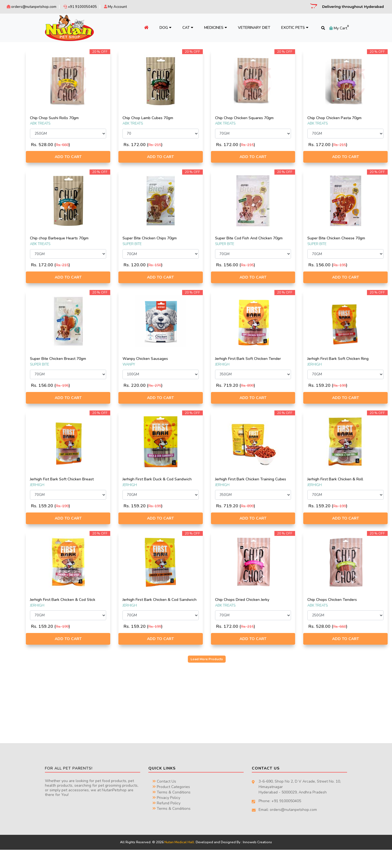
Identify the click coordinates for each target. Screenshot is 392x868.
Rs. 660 (128, 145)
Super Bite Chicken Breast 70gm (124, 363)
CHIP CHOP (17, 101)
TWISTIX (15, 88)
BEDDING (16, 155)
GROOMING (17, 167)
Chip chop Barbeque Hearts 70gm (125, 238)
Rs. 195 (280, 270)
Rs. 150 (204, 265)
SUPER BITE (17, 69)
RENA (13, 95)
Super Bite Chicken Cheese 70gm (353, 238)
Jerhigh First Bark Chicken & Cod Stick (123, 616)
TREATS (14, 199)
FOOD (13, 135)
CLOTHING (16, 161)
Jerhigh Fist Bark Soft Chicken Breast (121, 491)
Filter (72, 234)
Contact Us (164, 800)
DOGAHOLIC (18, 82)
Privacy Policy (166, 816)
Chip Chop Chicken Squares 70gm (277, 118)
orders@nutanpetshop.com (32, 7)
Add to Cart (125, 157)
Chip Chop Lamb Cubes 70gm (197, 118)
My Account (115, 7)
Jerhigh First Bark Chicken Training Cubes (277, 491)
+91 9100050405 (80, 7)
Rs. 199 (356, 395)
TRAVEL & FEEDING (23, 193)
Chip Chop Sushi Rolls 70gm (120, 118)
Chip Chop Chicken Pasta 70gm (351, 118)
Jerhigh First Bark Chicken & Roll (352, 488)
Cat (182, 28)
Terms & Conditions (171, 811)
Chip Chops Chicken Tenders (349, 613)
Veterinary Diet (248, 28)
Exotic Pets (289, 28)
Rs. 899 (280, 395)
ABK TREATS (18, 114)
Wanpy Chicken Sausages (195, 363)
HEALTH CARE (19, 174)
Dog (159, 28)
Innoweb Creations (257, 861)
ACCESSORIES (19, 142)
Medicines (209, 28)
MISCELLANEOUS (22, 180)
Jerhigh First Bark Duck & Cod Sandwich (197, 491)
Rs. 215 (204, 145)
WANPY (14, 108)
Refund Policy (166, 822)
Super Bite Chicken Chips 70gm (199, 238)
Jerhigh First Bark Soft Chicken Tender (274, 366)
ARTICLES (16, 148)
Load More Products (240, 677)
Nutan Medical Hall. (180, 861)
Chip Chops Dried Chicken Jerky (275, 613)
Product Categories (171, 805)
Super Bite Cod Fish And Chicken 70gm (276, 240)
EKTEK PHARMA (20, 76)
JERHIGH (15, 63)
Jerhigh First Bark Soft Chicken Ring (350, 366)
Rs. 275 (204, 390)
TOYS (12, 186)
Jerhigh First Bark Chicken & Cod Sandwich (200, 616)
